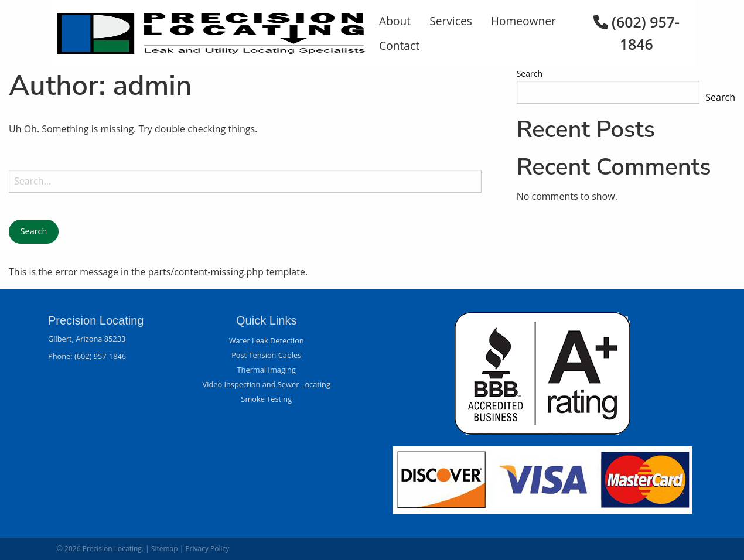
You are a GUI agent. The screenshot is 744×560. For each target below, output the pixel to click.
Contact (399, 45)
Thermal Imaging (267, 370)
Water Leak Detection (267, 340)
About (395, 21)
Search (530, 74)
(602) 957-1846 (100, 356)
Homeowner (523, 21)
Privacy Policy (207, 549)
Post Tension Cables (266, 355)
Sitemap (165, 549)
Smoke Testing (266, 399)
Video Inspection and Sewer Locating (267, 384)
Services (451, 21)
